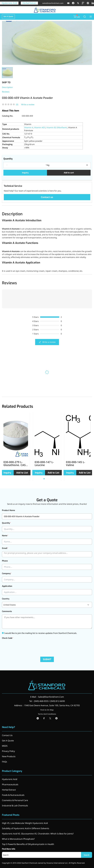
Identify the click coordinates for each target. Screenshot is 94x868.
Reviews (6, 92)
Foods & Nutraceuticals (13, 795)
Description (7, 87)
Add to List (22, 473)
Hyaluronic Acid (9, 3)
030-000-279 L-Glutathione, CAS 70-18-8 (15, 465)
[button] (44, 479)
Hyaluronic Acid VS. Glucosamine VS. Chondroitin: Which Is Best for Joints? (38, 834)
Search (87, 855)
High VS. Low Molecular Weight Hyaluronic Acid (25, 823)
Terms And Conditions (47, 714)
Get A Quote (8, 16)
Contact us (47, 197)
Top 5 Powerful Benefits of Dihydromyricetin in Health (28, 844)
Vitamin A (29, 128)
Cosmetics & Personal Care (15, 800)
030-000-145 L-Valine (76, 463)
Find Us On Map (47, 710)
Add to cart (69, 173)
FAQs (4, 762)
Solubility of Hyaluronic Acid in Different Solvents (26, 828)
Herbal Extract (29, 3)
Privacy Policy (8, 751)
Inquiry (25, 173)
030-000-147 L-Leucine (44, 463)
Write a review (28, 104)
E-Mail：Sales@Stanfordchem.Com (47, 697)
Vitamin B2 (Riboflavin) (57, 128)
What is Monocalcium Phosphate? (18, 839)
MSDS (5, 746)
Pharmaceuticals (10, 784)
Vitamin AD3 (40, 128)
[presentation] (21, 646)
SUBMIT (47, 659)
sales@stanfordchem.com (53, 3)
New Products (9, 756)
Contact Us (7, 735)
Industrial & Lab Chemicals (15, 806)
